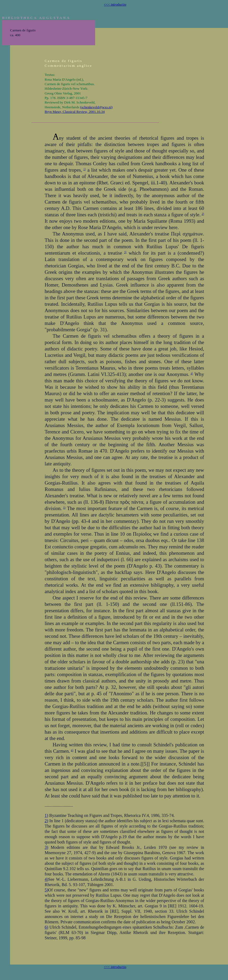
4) (192, 373)
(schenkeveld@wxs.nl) (96, 107)
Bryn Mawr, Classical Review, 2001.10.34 (75, 112)
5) (64, 508)
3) (125, 252)
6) (72, 750)
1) (85, 169)
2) (203, 214)
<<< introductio (115, 4)
